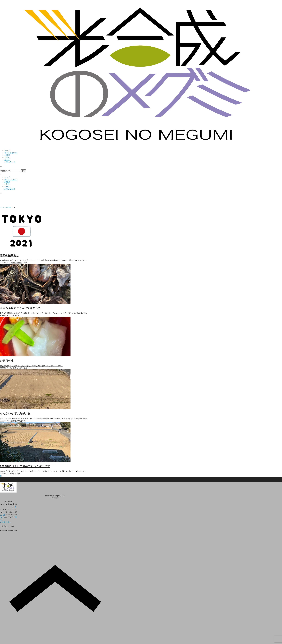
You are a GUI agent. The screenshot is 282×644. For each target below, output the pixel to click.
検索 (23, 171)
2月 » (8, 522)
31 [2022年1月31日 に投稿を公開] (1, 520)
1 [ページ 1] (0, 476)
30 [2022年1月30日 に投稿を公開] (16, 517)
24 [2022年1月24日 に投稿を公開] (1, 517)
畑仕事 (19, 263)
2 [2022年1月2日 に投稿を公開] (15, 507)
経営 (14, 263)
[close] (1, 167)
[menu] (3, 169)
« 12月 (2, 522)
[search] (1, 169)
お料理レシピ (17, 368)
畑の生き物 (16, 421)
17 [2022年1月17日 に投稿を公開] (1, 515)
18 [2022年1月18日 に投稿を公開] (4, 515)
